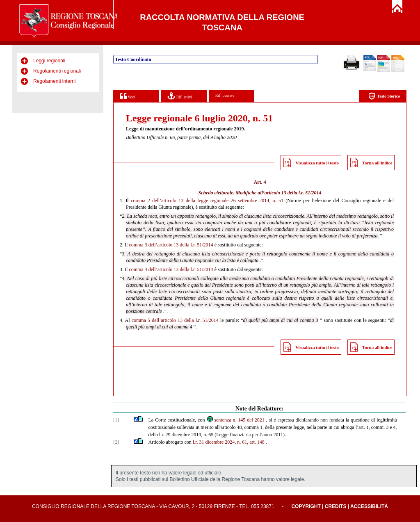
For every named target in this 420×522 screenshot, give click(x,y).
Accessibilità (369, 506)
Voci (127, 96)
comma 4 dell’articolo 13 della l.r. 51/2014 (171, 269)
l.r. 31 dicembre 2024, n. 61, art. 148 (229, 442)
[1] (116, 420)
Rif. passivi (225, 95)
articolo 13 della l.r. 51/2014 (293, 193)
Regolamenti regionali (57, 71)
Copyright (306, 506)
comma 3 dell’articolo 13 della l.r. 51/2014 (171, 245)
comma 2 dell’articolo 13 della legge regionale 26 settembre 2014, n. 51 (207, 201)
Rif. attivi (180, 96)
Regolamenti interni (54, 81)
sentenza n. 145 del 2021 (235, 420)
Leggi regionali (49, 61)
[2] (116, 442)
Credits (336, 506)
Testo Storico (384, 96)
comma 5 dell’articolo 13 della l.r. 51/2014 (175, 320)
